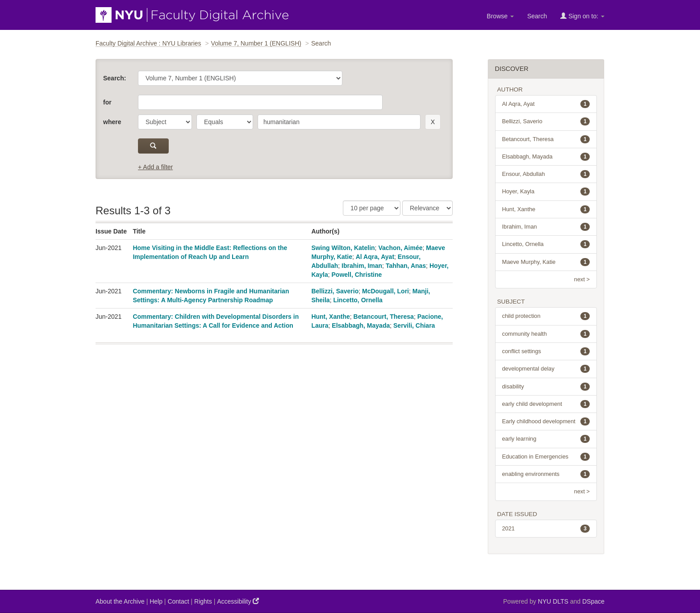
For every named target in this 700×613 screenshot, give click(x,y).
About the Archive (120, 601)
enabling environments (546, 474)
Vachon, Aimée (400, 248)
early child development (546, 404)
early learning (546, 439)
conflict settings (546, 351)
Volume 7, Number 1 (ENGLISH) (256, 43)
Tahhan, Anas (406, 266)
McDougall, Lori (385, 291)
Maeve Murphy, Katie (546, 262)
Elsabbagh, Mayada (361, 325)
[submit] (153, 146)
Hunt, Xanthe (330, 317)
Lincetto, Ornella (358, 300)
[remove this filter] (433, 122)
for (107, 102)
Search (537, 16)
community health (546, 334)
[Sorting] (427, 208)
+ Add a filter (155, 167)
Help (156, 601)
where (112, 122)
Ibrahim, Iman (362, 266)
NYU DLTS (553, 601)
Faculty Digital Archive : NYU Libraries (148, 43)
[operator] (225, 122)
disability (546, 387)
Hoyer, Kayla (546, 192)
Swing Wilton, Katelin (343, 248)
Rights (203, 601)
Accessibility (238, 601)
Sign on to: (582, 16)
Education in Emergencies (546, 457)
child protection (546, 316)
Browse (500, 16)
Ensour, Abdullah (546, 174)
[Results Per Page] (372, 208)
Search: (115, 78)
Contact (178, 601)
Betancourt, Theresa (384, 317)
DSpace (593, 601)
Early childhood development (546, 421)
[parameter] (165, 122)
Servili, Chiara (414, 325)
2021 (546, 529)
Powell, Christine (357, 275)
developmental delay (546, 369)
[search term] (339, 122)
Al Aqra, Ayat (375, 257)
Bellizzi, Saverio (335, 291)
